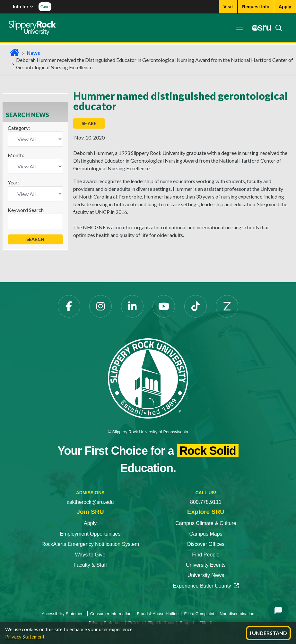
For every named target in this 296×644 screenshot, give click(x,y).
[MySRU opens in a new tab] (259, 28)
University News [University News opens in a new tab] (206, 575)
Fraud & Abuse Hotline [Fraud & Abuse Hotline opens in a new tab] (158, 614)
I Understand (268, 633)
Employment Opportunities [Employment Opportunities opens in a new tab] (90, 534)
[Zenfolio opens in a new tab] (227, 306)
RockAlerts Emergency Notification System (90, 544)
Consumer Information (111, 614)
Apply (90, 523)
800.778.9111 (206, 502)
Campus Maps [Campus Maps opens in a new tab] (206, 534)
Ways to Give (90, 555)
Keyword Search (26, 210)
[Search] (276, 28)
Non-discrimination (237, 614)
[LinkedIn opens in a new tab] (132, 306)
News (33, 53)
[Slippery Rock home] (33, 28)
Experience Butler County (206, 586)
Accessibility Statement (63, 614)
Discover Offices (206, 544)
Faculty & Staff (90, 565)
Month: (16, 155)
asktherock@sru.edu (90, 502)
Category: (19, 128)
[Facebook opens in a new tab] (69, 306)
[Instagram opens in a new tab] (100, 306)
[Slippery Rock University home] (148, 378)
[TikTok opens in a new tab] (196, 306)
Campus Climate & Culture (206, 523)
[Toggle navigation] (238, 28)
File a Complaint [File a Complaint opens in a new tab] (199, 614)
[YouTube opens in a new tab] (164, 306)
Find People (206, 555)
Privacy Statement (25, 637)
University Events (206, 565)
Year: (13, 182)
